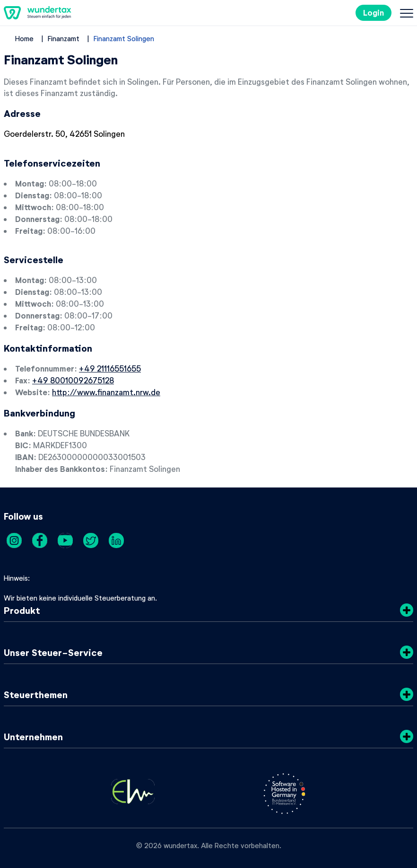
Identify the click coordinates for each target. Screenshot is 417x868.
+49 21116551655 (110, 368)
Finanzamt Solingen (124, 38)
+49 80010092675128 (73, 380)
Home (24, 38)
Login (374, 13)
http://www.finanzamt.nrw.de (106, 392)
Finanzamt (64, 38)
